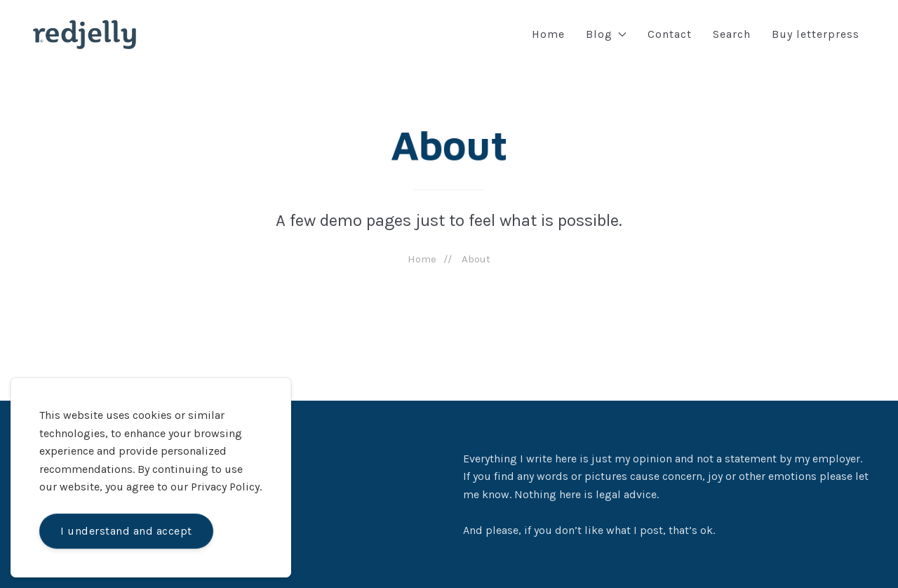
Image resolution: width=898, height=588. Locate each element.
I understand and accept (126, 531)
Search (732, 34)
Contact (670, 34)
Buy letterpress (816, 34)
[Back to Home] (85, 34)
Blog (606, 34)
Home (548, 34)
